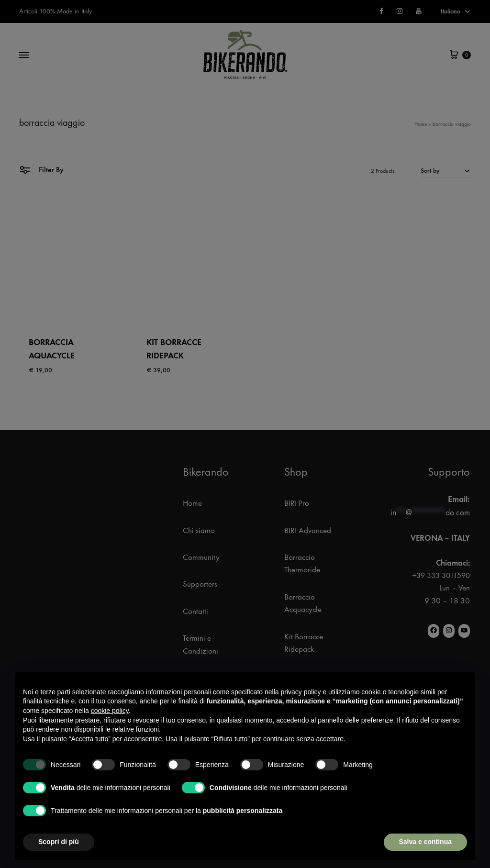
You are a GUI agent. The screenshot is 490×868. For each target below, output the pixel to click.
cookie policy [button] (110, 711)
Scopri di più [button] (59, 842)
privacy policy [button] (301, 692)
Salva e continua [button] (425, 842)
